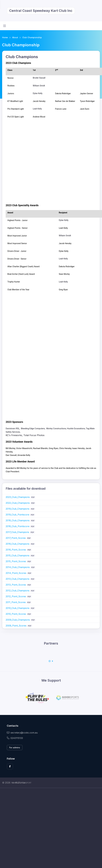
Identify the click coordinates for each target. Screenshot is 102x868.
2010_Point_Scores (16, 614)
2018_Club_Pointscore (18, 526)
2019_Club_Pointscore (17, 515)
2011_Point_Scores (16, 602)
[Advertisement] (33, 828)
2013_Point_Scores (16, 585)
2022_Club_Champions (18, 503)
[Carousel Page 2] (52, 661)
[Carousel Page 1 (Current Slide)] (50, 661)
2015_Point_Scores (16, 561)
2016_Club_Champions (18, 544)
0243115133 (15, 738)
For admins (15, 748)
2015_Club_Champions (18, 555)
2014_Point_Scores (16, 573)
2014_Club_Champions (18, 567)
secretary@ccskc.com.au (22, 733)
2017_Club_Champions (17, 532)
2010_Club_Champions (18, 608)
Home (5, 37)
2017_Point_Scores (16, 538)
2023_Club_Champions (18, 497)
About (15, 37)
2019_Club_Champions (18, 509)
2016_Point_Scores (16, 550)
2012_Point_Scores (16, 596)
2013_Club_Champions (18, 579)
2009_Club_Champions (18, 620)
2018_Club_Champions (18, 520)
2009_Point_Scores (16, 626)
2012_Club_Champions (18, 591)
